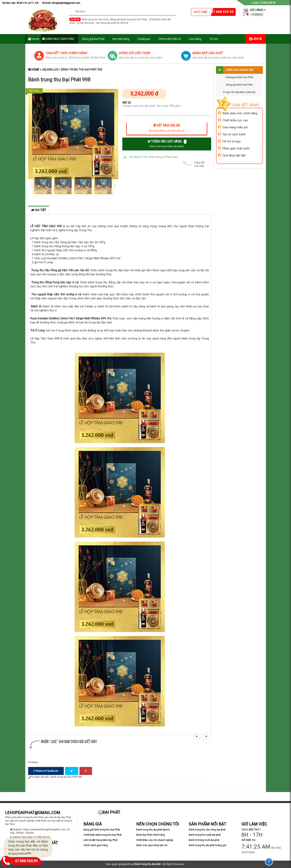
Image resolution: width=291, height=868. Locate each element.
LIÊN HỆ (256, 39)
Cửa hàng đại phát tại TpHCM (112, 23)
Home (33, 39)
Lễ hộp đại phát (85, 23)
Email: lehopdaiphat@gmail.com (61, 3)
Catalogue (144, 39)
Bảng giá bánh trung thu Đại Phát (128, 19)
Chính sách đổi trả (170, 39)
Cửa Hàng (195, 39)
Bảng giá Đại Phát (93, 39)
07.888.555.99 (26, 861)
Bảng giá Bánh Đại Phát (239, 85)
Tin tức (216, 37)
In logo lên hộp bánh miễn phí (239, 92)
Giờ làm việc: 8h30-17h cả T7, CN (20, 3)
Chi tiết (39, 210)
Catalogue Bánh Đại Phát (239, 77)
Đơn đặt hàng (121, 39)
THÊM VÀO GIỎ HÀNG (167, 144)
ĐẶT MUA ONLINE (167, 129)
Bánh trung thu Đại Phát (95, 19)
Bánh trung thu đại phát (148, 864)
